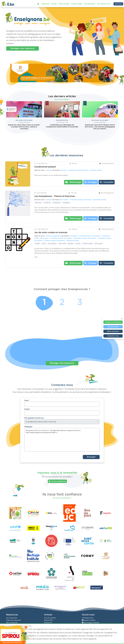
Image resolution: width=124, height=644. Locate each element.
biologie (37, 244)
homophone (47, 203)
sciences (78, 244)
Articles (54, 4)
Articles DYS (48, 620)
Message (29, 427)
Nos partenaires (90, 4)
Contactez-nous (113, 336)
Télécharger (73, 182)
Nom (27, 401)
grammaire (38, 203)
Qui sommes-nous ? (104, 4)
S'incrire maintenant (57, 481)
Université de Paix (62, 120)
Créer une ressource (14, 620)
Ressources (46, 4)
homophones (57, 203)
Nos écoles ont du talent (24, 120)
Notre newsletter (113, 331)
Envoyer (91, 457)
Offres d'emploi (64, 4)
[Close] (122, 319)
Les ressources (12, 618)
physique (71, 244)
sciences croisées (88, 244)
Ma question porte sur (34, 418)
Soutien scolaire (77, 4)
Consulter (107, 182)
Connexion (118, 4)
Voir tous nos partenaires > (62, 498)
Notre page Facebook (91, 623)
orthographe (66, 203)
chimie (44, 244)
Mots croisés (62, 244)
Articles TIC (48, 623)
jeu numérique (52, 244)
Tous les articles (50, 618)
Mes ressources (12, 623)
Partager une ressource (23, 48)
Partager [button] (91, 182)
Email (27, 409)
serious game (99, 244)
